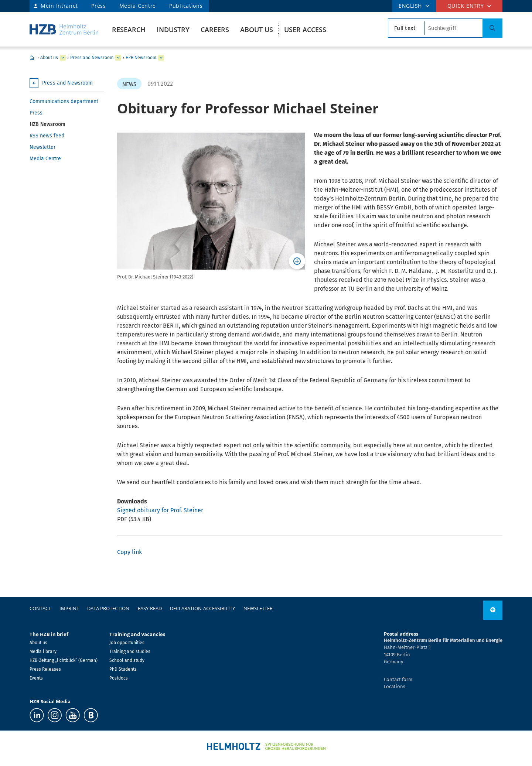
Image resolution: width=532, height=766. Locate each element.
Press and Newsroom (92, 58)
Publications (186, 6)
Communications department (64, 101)
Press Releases (45, 669)
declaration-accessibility (202, 608)
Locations (395, 686)
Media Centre (138, 6)
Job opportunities (127, 643)
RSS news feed (47, 136)
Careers (215, 30)
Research (129, 30)
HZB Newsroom (141, 58)
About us (257, 30)
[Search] (492, 28)
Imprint (69, 608)
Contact (40, 608)
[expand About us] (63, 58)
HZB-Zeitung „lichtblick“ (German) (64, 660)
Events (36, 678)
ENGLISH (410, 6)
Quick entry (466, 6)
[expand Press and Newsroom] (118, 58)
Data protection (108, 608)
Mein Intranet (59, 6)
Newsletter (42, 147)
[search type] (406, 28)
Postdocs (119, 678)
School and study (127, 660)
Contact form (398, 679)
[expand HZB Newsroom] (161, 58)
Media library (43, 652)
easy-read (150, 608)
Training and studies (130, 652)
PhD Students (123, 669)
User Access (305, 30)
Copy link (129, 552)
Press (99, 6)
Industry (173, 30)
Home (32, 58)
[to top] (493, 610)
